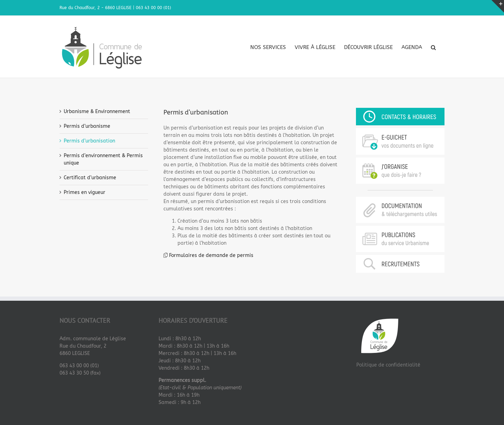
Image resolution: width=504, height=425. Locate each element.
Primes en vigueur (85, 192)
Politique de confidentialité (388, 365)
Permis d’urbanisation (89, 141)
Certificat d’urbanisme (90, 177)
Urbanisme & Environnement (97, 111)
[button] (433, 47)
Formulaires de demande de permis (211, 255)
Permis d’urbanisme (87, 126)
